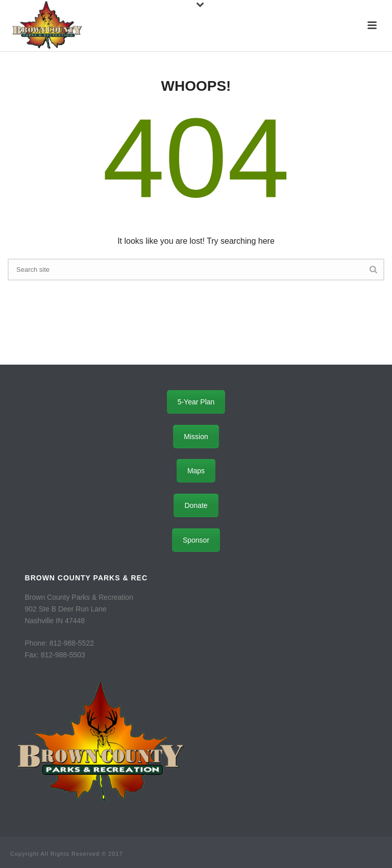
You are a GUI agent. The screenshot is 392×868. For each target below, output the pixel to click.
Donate (196, 505)
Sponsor (196, 540)
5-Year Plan (196, 402)
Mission (196, 437)
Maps (196, 471)
